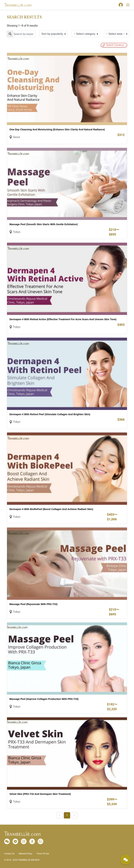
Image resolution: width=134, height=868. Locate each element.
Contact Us (9, 854)
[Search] (21, 34)
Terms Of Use (43, 854)
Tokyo (17, 232)
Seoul (16, 137)
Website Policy (25, 854)
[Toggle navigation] (128, 5)
